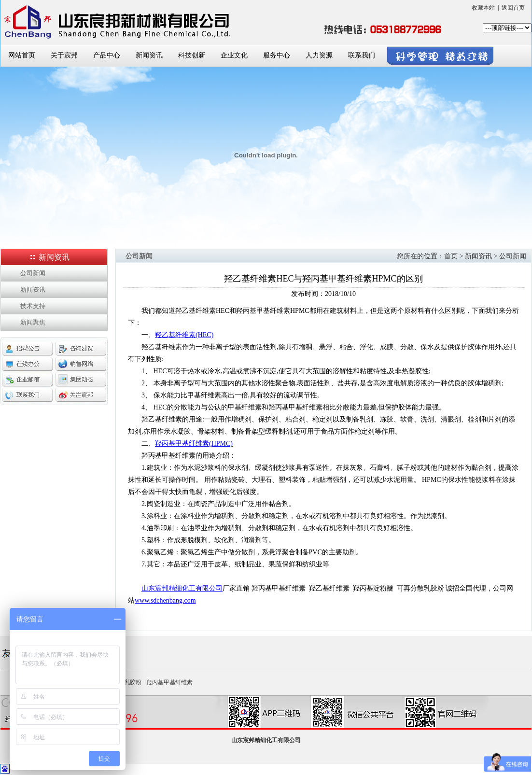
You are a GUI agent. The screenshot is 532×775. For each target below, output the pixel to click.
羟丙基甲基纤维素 (169, 682)
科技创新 (192, 55)
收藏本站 (483, 8)
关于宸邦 (64, 55)
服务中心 (277, 55)
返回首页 (513, 8)
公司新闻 (33, 273)
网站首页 (22, 55)
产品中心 (107, 55)
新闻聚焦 (33, 322)
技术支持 (33, 306)
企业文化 (234, 55)
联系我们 (362, 55)
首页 (451, 256)
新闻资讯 (149, 55)
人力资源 (319, 55)
